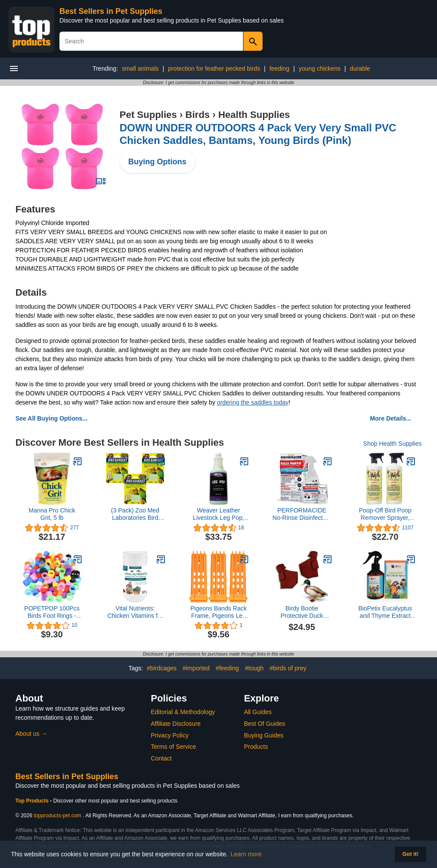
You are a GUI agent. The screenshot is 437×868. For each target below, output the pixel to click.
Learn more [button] (246, 854)
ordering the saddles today (253, 402)
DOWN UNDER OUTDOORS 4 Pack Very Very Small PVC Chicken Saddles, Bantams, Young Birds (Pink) (258, 134)
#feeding (227, 668)
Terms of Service (174, 747)
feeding (279, 69)
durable (360, 69)
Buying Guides (264, 735)
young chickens (320, 69)
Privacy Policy (170, 735)
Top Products (33, 801)
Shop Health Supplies (393, 444)
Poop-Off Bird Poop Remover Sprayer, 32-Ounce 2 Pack (385, 514)
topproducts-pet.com (57, 816)
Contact (161, 758)
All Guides (258, 712)
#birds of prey (288, 668)
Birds (197, 115)
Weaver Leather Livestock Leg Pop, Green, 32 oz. (218, 514)
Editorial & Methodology (183, 712)
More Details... (391, 418)
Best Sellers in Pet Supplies (111, 11)
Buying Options (158, 162)
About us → (31, 734)
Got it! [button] (410, 854)
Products (256, 747)
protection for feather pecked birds (214, 69)
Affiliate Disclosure (176, 724)
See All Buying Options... (52, 418)
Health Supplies (254, 115)
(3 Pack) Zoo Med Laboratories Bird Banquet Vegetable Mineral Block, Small (135, 514)
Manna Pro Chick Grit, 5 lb (52, 514)
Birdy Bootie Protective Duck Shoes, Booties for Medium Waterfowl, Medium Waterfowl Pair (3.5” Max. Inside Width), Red (302, 612)
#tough (254, 668)
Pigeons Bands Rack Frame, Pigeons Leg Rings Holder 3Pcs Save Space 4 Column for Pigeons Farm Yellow (219, 612)
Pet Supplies (148, 115)
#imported (196, 668)
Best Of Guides (264, 724)
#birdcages (162, 668)
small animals (140, 69)
